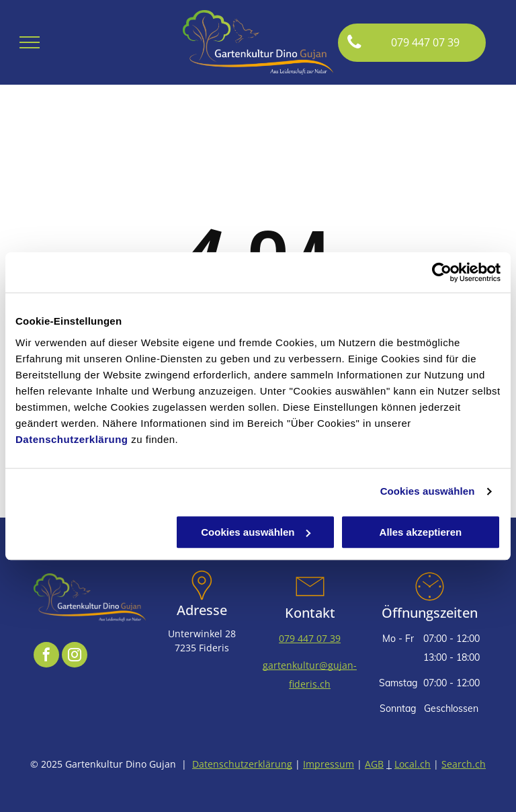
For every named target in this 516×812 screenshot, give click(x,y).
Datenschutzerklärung (72, 439)
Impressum (329, 764)
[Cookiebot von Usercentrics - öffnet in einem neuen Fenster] (442, 272)
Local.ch (413, 764)
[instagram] (75, 656)
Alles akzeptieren (421, 532)
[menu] (30, 42)
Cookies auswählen (428, 491)
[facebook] (46, 656)
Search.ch (464, 764)
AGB (374, 764)
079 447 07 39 (310, 638)
